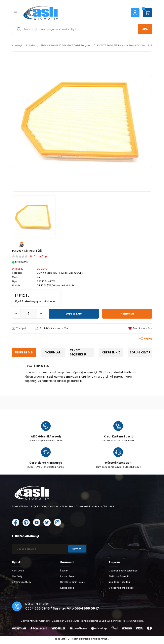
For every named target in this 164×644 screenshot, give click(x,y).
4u (38, 277)
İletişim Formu (68, 579)
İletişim (64, 573)
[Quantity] (29, 313)
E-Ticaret (73, 641)
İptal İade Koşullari (119, 584)
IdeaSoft (60, 641)
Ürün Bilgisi (24, 352)
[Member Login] (135, 12)
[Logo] (74, 13)
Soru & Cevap (140, 352)
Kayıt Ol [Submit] (77, 551)
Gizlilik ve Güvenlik (119, 579)
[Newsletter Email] (50, 551)
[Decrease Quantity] (16, 313)
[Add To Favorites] (140, 328)
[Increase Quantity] (41, 313)
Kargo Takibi (67, 590)
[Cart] (148, 13)
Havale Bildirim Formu (73, 584)
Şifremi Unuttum (21, 584)
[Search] (82, 29)
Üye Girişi (17, 579)
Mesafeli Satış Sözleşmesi (123, 573)
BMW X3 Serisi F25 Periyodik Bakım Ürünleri (61, 273)
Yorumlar (53, 352)
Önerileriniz (111, 352)
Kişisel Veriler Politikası (121, 590)
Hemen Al (127, 313)
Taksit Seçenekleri (79, 352)
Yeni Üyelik (18, 573)
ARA (144, 29)
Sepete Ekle (74, 313)
